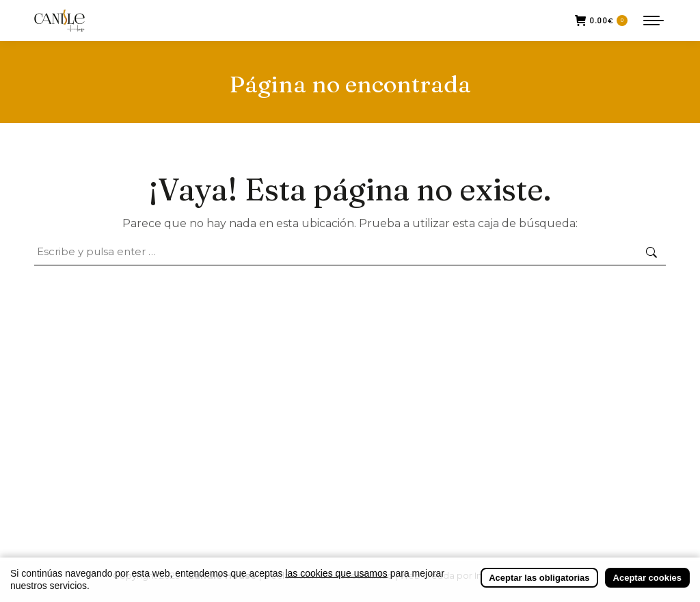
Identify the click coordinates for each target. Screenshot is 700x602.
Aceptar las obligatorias (539, 578)
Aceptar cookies (647, 578)
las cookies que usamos (336, 573)
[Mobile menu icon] (654, 21)
